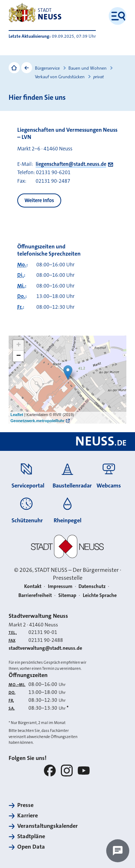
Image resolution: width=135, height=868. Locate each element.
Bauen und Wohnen (87, 68)
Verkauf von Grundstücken (60, 77)
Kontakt (33, 586)
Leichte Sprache (100, 595)
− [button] (19, 356)
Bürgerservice (47, 68)
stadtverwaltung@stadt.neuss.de (45, 648)
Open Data (31, 847)
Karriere (28, 815)
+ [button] (19, 345)
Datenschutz (92, 586)
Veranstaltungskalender (48, 826)
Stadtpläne (31, 836)
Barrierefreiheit (35, 595)
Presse (25, 805)
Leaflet (17, 415)
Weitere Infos (39, 200)
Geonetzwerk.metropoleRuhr (37, 421)
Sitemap (67, 595)
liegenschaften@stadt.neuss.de (71, 164)
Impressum (60, 586)
